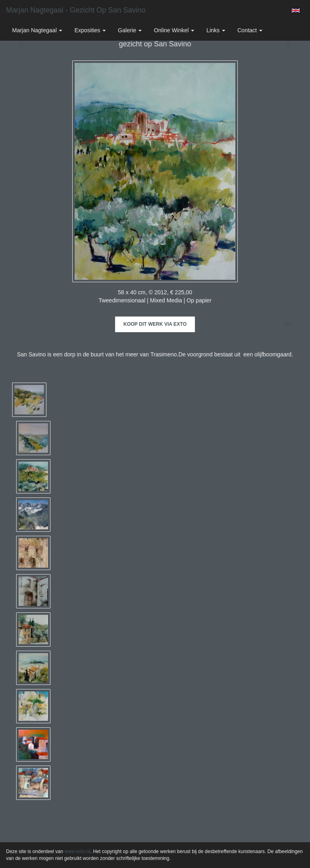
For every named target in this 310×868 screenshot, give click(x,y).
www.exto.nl (77, 851)
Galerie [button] (130, 30)
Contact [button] (250, 30)
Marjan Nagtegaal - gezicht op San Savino (76, 10)
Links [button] (216, 30)
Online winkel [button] (174, 30)
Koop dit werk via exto (155, 324)
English (296, 10)
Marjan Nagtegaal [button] (37, 30)
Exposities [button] (90, 30)
